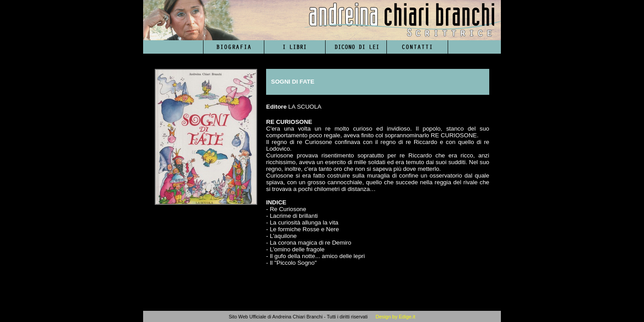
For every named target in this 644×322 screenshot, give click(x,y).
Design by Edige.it (396, 317)
